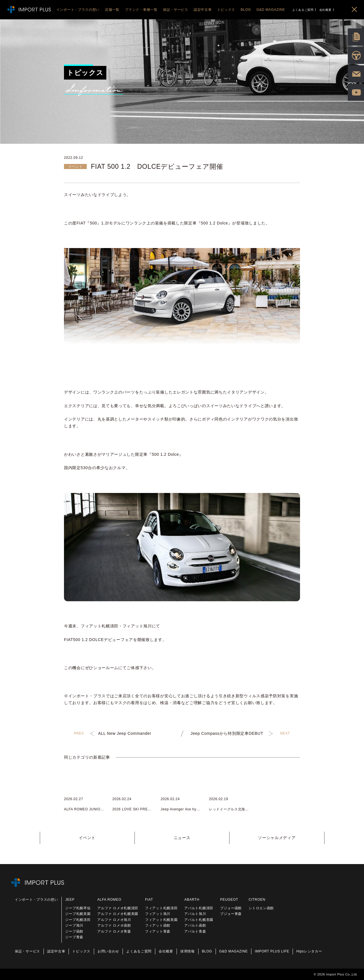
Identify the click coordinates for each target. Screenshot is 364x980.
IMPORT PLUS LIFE (272, 951)
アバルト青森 (195, 931)
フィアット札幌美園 (161, 920)
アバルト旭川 (195, 914)
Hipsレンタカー (309, 951)
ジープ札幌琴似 (78, 908)
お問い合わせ (108, 951)
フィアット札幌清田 (161, 908)
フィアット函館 (158, 925)
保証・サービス (27, 951)
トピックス (81, 951)
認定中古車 (56, 951)
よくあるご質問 (303, 10)
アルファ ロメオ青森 (114, 931)
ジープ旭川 (74, 925)
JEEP (70, 900)
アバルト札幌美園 (199, 920)
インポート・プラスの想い (36, 900)
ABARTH (192, 900)
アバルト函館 (195, 925)
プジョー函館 (231, 908)
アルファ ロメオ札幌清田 (118, 908)
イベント (87, 838)
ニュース (182, 838)
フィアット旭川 (158, 914)
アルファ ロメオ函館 (114, 925)
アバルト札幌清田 (199, 908)
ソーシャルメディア (277, 838)
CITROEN (257, 900)
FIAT (149, 900)
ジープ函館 (74, 931)
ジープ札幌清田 (78, 920)
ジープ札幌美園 (78, 914)
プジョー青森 (231, 914)
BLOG (207, 951)
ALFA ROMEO (109, 900)
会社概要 (325, 10)
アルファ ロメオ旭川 (114, 920)
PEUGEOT (229, 900)
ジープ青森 (74, 937)
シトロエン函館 (261, 908)
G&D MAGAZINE (233, 951)
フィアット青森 (158, 931)
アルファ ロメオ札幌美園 (118, 914)
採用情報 (188, 951)
